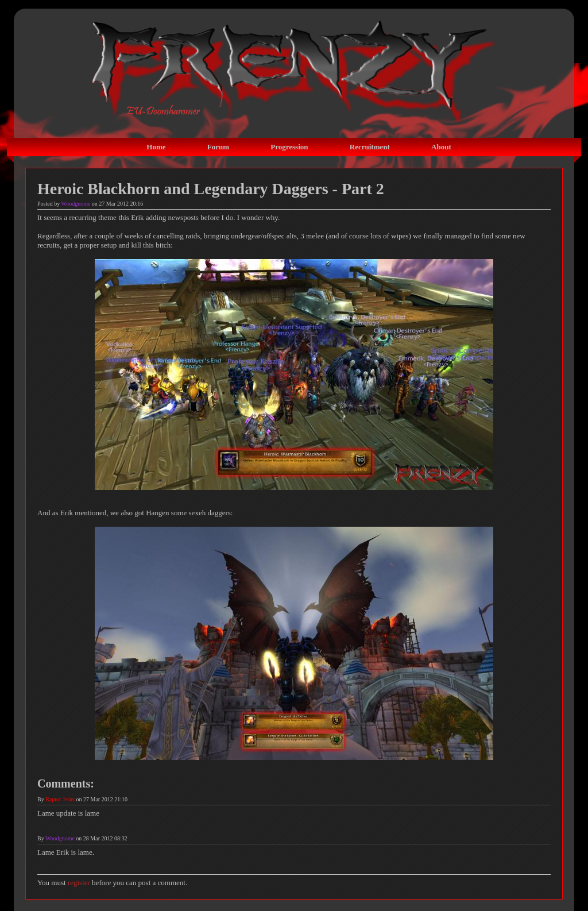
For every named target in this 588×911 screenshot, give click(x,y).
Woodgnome (76, 204)
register (79, 883)
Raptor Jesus (60, 799)
